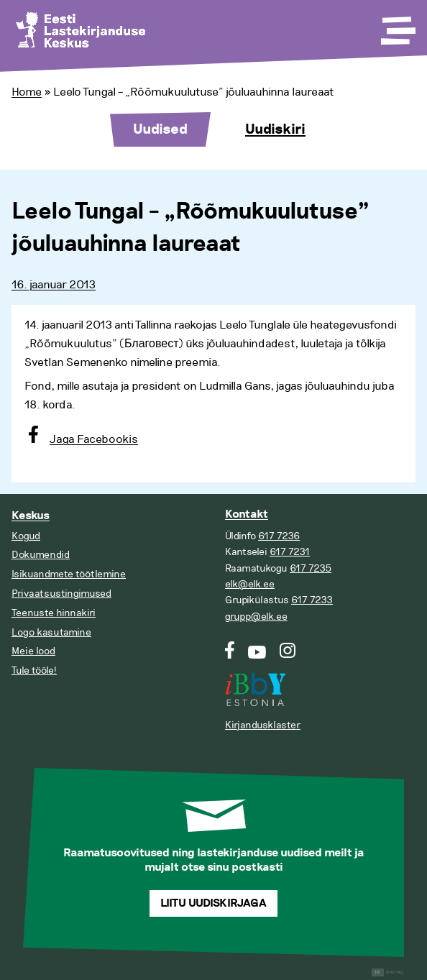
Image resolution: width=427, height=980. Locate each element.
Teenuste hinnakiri (54, 613)
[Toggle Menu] (397, 26)
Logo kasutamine (51, 632)
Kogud (26, 536)
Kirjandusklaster (263, 725)
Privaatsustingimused (61, 594)
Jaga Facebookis (94, 439)
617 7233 (312, 600)
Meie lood (33, 651)
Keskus (31, 516)
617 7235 (311, 568)
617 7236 (279, 536)
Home (27, 92)
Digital (388, 972)
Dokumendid (41, 555)
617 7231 (290, 552)
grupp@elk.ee (256, 617)
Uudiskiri (275, 129)
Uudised (160, 129)
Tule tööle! (34, 670)
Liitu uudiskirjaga (213, 903)
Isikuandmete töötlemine (69, 574)
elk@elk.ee (250, 584)
